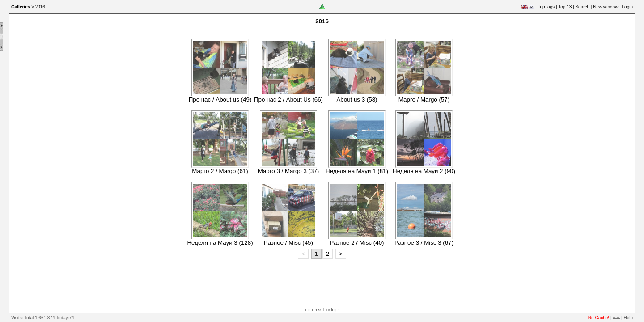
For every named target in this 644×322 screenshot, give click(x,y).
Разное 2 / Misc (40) (357, 243)
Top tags (546, 7)
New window (606, 7)
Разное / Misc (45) (288, 243)
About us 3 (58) (357, 100)
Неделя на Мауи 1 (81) (357, 171)
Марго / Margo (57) (424, 100)
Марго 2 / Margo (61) (220, 171)
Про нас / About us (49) (220, 100)
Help (628, 318)
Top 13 (565, 7)
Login (627, 7)
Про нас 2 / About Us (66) (288, 100)
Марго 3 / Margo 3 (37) (289, 171)
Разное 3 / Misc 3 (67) (424, 243)
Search (582, 7)
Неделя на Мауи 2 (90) (424, 171)
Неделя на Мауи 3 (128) (220, 243)
